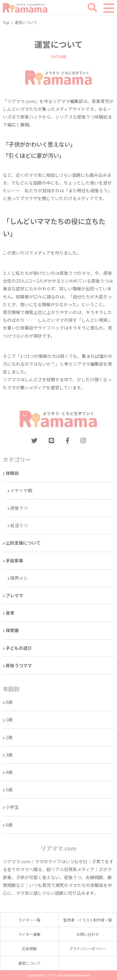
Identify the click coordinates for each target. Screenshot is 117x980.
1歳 (9, 720)
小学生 (12, 807)
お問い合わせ (88, 934)
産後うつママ (19, 665)
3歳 (9, 755)
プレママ (14, 595)
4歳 (9, 772)
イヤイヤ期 (21, 490)
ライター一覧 (29, 920)
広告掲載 (29, 948)
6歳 (9, 825)
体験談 (12, 473)
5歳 (9, 790)
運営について (29, 963)
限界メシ (19, 578)
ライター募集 (29, 934)
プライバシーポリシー (88, 948)
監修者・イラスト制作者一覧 (88, 920)
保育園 (12, 630)
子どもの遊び (19, 648)
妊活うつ (19, 525)
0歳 (9, 702)
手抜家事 (14, 560)
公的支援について (23, 543)
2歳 (9, 737)
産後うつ (19, 508)
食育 (10, 613)
